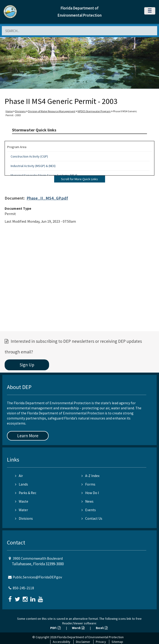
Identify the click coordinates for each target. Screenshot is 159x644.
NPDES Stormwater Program (94, 111)
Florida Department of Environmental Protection (90, 637)
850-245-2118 (23, 588)
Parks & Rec (26, 493)
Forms (88, 484)
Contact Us (92, 518)
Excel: (102, 628)
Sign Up (27, 365)
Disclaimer (83, 642)
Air (19, 476)
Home (9, 111)
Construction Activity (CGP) (29, 156)
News (87, 501)
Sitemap (117, 642)
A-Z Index (90, 476)
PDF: (55, 628)
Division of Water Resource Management (52, 111)
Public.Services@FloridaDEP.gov (37, 577)
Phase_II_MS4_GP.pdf (47, 198)
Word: (78, 628)
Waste (22, 501)
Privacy (101, 642)
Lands (22, 484)
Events (89, 510)
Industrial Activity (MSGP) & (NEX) (33, 166)
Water (22, 510)
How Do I (90, 493)
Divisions (20, 111)
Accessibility (62, 642)
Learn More (28, 436)
